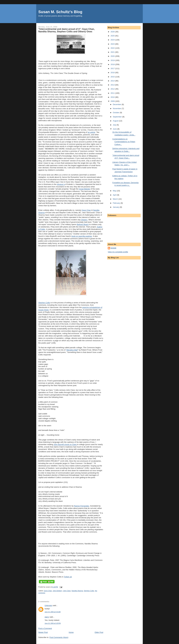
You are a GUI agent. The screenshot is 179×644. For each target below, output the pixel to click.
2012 (113, 89)
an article (91, 132)
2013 (113, 85)
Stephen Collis (44, 303)
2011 (113, 93)
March (116, 199)
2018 (113, 64)
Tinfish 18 (68, 577)
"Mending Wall (72, 350)
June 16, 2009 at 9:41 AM (53, 612)
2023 (113, 44)
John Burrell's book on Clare (65, 444)
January (116, 207)
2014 (113, 81)
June (115, 129)
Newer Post (43, 632)
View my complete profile (118, 252)
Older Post (99, 632)
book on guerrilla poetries (82, 236)
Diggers (84, 220)
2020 (113, 56)
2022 (113, 48)
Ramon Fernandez (82, 506)
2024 (113, 40)
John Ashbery (57, 591)
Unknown (48, 605)
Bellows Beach (83, 224)
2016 (113, 73)
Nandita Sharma (77, 591)
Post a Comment (45, 628)
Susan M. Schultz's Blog (60, 12)
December (117, 104)
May (115, 191)
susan (113, 248)
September (118, 117)
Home (71, 632)
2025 (113, 36)
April (115, 195)
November (117, 108)
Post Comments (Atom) (59, 637)
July (115, 125)
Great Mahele (85, 189)
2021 (113, 52)
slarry (47, 617)
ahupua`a (61, 184)
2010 (113, 97)
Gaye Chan (86, 210)
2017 (113, 68)
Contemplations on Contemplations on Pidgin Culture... (124, 142)
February (117, 203)
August (116, 121)
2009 (113, 101)
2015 (113, 77)
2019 (113, 60)
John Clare (67, 591)
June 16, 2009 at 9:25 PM (53, 623)
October (116, 113)
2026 (113, 32)
